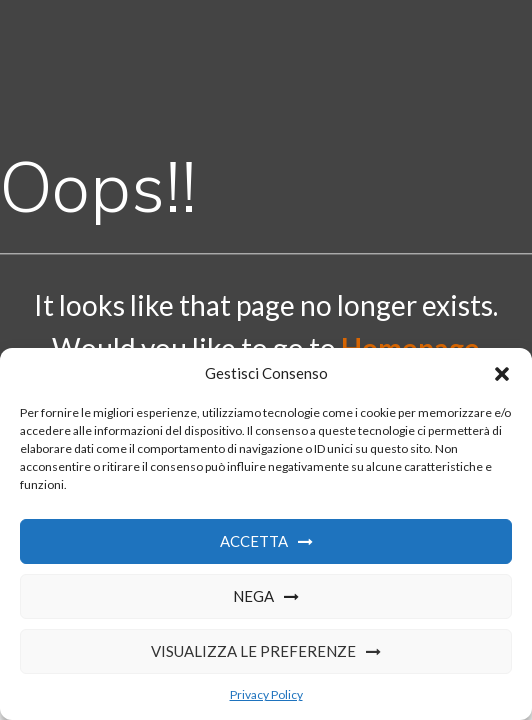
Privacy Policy (266, 694)
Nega (253, 596)
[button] (502, 374)
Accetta (254, 541)
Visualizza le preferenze (253, 651)
